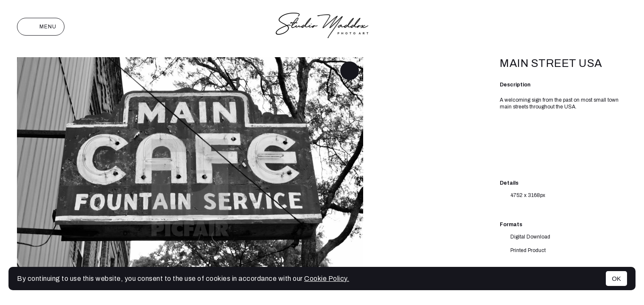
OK (616, 279)
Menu (41, 27)
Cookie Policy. (327, 279)
